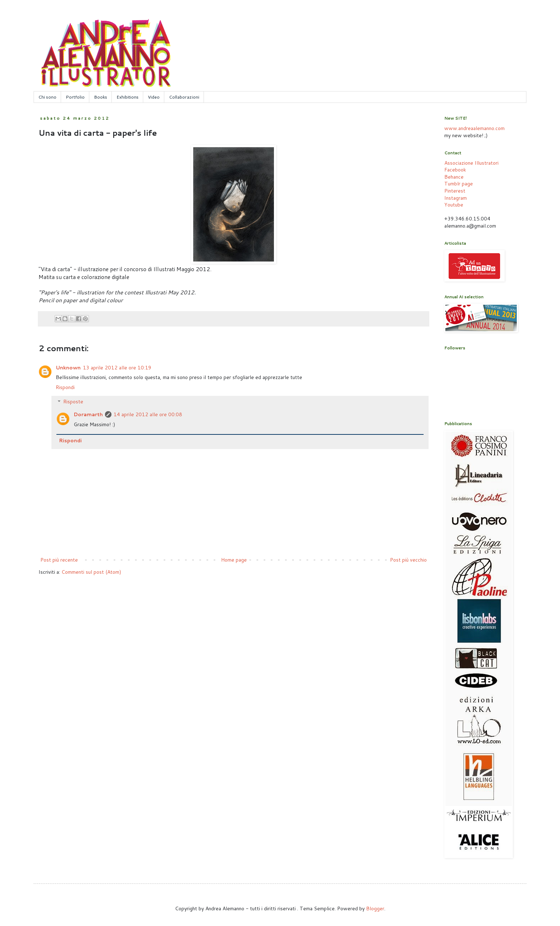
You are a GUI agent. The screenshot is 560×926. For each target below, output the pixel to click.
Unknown (68, 368)
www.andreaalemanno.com (474, 128)
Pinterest (455, 191)
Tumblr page (459, 184)
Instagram (456, 198)
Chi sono (47, 97)
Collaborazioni (184, 97)
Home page (234, 560)
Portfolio (75, 97)
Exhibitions (127, 97)
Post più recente (59, 560)
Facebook (455, 170)
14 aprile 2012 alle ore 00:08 (148, 414)
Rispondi (65, 387)
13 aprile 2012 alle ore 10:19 (117, 368)
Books (101, 97)
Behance (454, 177)
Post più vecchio (408, 560)
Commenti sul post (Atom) (91, 572)
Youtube (454, 205)
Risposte (73, 402)
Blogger (375, 908)
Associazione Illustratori (471, 163)
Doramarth (88, 414)
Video (154, 97)
